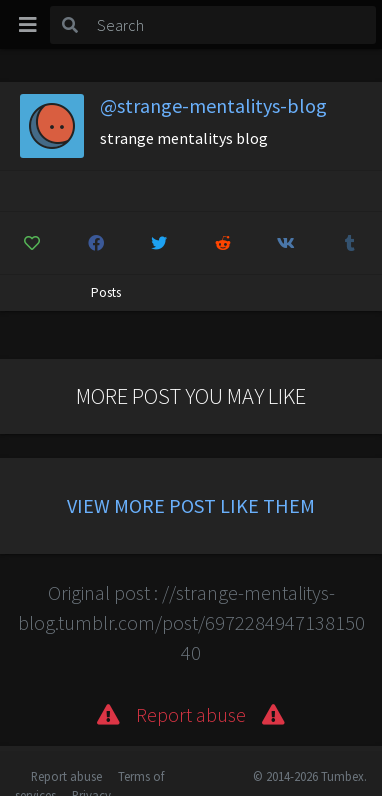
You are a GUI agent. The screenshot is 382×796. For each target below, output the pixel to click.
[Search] (233, 25)
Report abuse (66, 776)
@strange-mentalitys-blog (213, 105)
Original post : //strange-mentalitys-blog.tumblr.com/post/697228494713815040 (191, 622)
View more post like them (191, 505)
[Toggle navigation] (28, 25)
